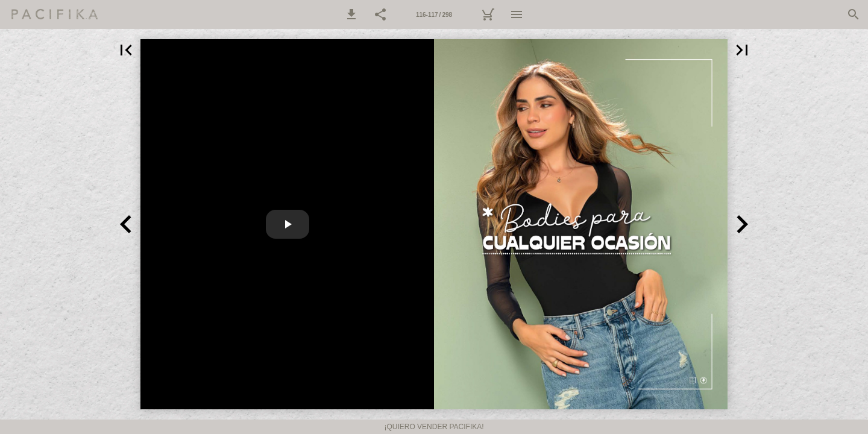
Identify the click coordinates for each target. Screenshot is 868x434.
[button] (351, 14)
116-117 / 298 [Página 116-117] (434, 15)
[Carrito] (488, 14)
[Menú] (517, 14)
